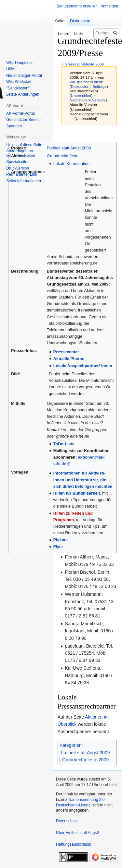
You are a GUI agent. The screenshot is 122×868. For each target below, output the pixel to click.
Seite (60, 21)
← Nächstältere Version (87, 98)
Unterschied (81, 95)
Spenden (14, 126)
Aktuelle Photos (69, 359)
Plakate (61, 540)
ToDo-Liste (64, 444)
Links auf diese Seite (24, 145)
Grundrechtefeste (63, 156)
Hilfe (10, 69)
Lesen (58, 34)
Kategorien (71, 745)
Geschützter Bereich (24, 120)
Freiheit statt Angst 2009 (69, 148)
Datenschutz (67, 821)
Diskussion (80, 86)
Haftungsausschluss (73, 844)
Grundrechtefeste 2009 (84, 64)
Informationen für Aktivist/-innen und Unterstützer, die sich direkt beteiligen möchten (83, 480)
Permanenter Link (22, 174)
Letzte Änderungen (23, 94)
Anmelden (109, 6)
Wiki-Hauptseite (20, 63)
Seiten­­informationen (24, 181)
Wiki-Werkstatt (19, 82)
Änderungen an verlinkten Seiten (21, 153)
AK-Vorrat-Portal (20, 113)
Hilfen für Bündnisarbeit (77, 493)
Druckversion (18, 168)
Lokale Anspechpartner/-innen (83, 366)
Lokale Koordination (71, 164)
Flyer (58, 547)
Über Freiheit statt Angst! (77, 833)
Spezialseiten (18, 162)
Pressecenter (66, 352)
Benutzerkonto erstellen (77, 6)
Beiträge (100, 86)
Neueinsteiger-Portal (24, 76)
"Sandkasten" (18, 88)
